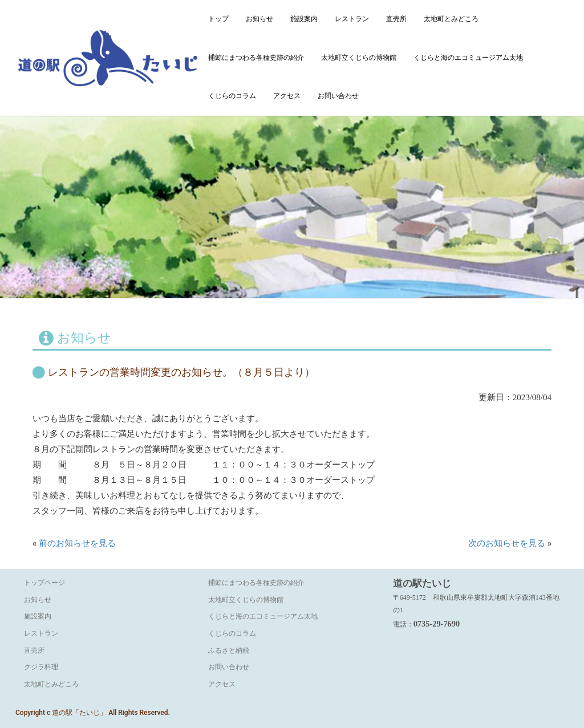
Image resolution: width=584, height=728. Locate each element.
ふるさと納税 (229, 650)
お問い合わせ (338, 96)
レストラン (352, 19)
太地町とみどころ (451, 19)
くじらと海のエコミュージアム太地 (468, 58)
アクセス (287, 96)
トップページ (44, 583)
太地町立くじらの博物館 (359, 58)
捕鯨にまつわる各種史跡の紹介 (256, 58)
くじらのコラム (232, 96)
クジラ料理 (41, 667)
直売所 (396, 19)
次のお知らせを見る (507, 543)
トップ (218, 19)
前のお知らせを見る (77, 543)
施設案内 (304, 19)
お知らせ (259, 19)
